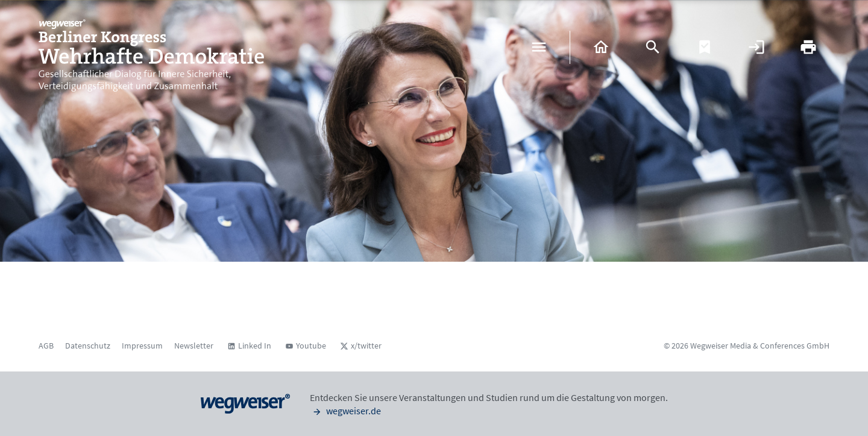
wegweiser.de (345, 411)
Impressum (142, 346)
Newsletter (194, 346)
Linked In (255, 346)
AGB (46, 346)
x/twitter (366, 346)
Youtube (311, 346)
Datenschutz (88, 346)
